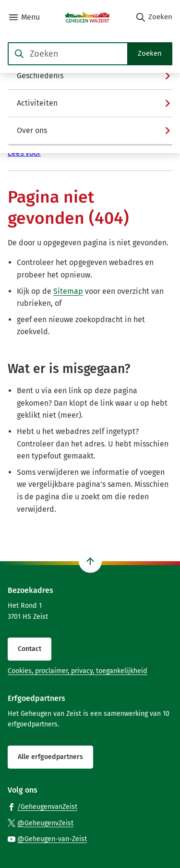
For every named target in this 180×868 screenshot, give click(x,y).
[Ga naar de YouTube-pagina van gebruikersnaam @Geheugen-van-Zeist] (47, 838)
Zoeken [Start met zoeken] (150, 53)
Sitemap (68, 291)
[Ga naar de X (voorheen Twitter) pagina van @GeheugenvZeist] (41, 823)
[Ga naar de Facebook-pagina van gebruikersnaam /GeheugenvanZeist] (42, 806)
